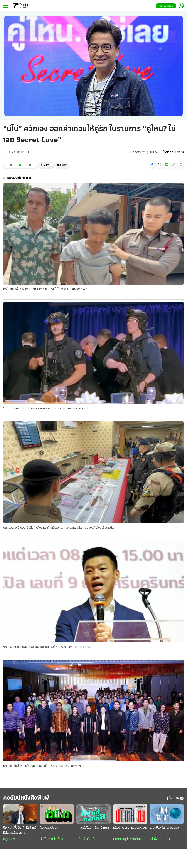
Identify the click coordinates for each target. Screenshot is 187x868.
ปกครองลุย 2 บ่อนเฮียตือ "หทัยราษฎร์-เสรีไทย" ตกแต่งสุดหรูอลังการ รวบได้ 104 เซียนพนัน (58, 528)
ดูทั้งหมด (175, 799)
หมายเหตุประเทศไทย (127, 841)
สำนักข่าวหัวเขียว (51, 841)
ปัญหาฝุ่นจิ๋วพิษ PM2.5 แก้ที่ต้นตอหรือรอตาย (19, 832)
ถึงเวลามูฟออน (49, 829)
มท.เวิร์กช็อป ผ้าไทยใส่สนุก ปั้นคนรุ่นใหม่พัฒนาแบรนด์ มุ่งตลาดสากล (44, 767)
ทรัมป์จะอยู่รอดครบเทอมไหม (130, 829)
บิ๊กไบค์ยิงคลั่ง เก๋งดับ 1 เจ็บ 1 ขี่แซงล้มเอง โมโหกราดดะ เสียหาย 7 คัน (45, 290)
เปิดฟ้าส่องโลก (160, 841)
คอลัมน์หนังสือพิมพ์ (29, 799)
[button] (152, 165)
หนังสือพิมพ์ (136, 152)
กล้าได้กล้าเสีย (86, 841)
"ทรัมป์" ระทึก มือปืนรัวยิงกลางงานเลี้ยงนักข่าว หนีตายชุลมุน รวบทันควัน (46, 409)
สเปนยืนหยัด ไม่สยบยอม (164, 829)
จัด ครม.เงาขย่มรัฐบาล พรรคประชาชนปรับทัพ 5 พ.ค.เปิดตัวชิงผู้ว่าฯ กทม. (47, 648)
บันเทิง (154, 152)
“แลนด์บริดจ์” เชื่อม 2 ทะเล (93, 829)
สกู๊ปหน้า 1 (10, 841)
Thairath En (166, 6)
